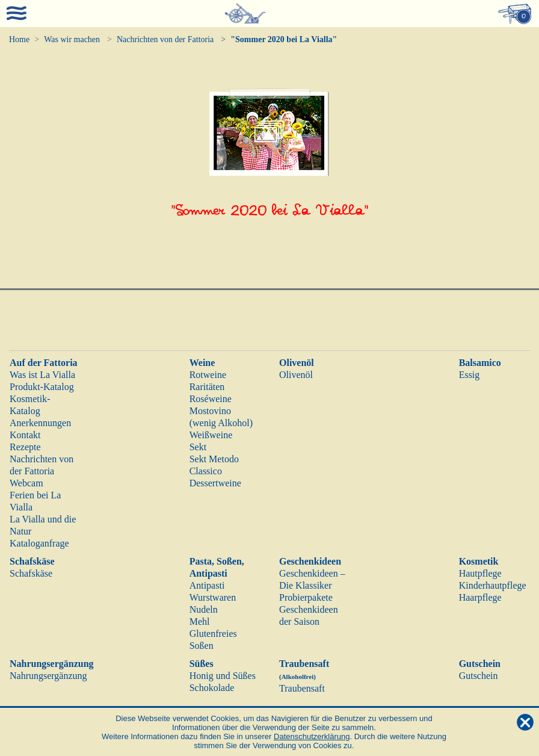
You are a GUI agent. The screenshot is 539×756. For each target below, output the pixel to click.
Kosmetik (479, 561)
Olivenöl (297, 363)
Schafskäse (32, 561)
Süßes (202, 664)
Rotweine (208, 375)
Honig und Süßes (223, 676)
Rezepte (25, 447)
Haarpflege (480, 597)
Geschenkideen (310, 561)
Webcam (26, 483)
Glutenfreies (213, 634)
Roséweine (211, 399)
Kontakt (25, 435)
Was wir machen (72, 39)
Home (19, 39)
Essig (470, 375)
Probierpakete (306, 597)
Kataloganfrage (39, 543)
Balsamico (480, 363)
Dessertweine (215, 483)
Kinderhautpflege (493, 585)
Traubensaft (302, 688)
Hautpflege (480, 573)
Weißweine (211, 435)
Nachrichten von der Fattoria (165, 39)
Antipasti (207, 585)
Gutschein (480, 664)
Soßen (202, 646)
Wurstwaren (213, 597)
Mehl (200, 621)
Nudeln (204, 609)
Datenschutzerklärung (312, 736)
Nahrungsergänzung (52, 664)
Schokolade (212, 688)
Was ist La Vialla (42, 375)
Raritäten (207, 387)
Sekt (198, 447)
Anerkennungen (40, 423)
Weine (202, 363)
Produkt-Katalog (42, 387)
